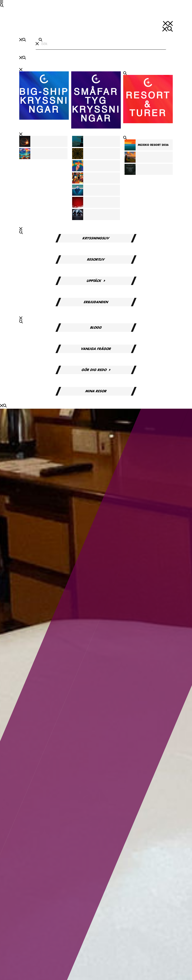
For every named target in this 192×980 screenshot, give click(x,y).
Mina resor (96, 391)
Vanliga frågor (96, 349)
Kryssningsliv (96, 238)
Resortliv (96, 260)
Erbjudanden (96, 302)
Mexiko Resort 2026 (153, 145)
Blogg (96, 328)
